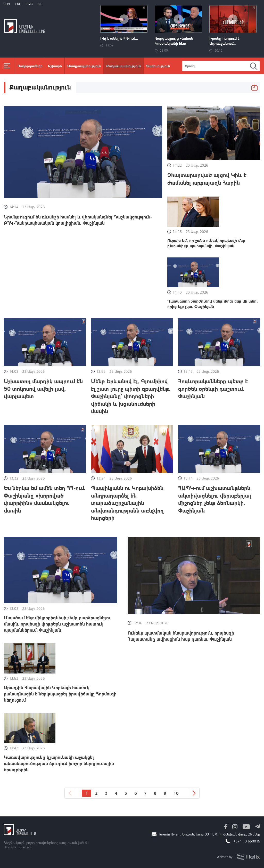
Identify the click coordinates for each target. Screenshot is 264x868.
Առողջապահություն (84, 66)
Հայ (7, 4)
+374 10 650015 (247, 841)
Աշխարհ (55, 66)
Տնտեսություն (158, 66)
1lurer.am (24, 847)
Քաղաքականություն (123, 66)
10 (176, 793)
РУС (30, 4)
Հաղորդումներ (30, 66)
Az (40, 4)
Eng (18, 4)
